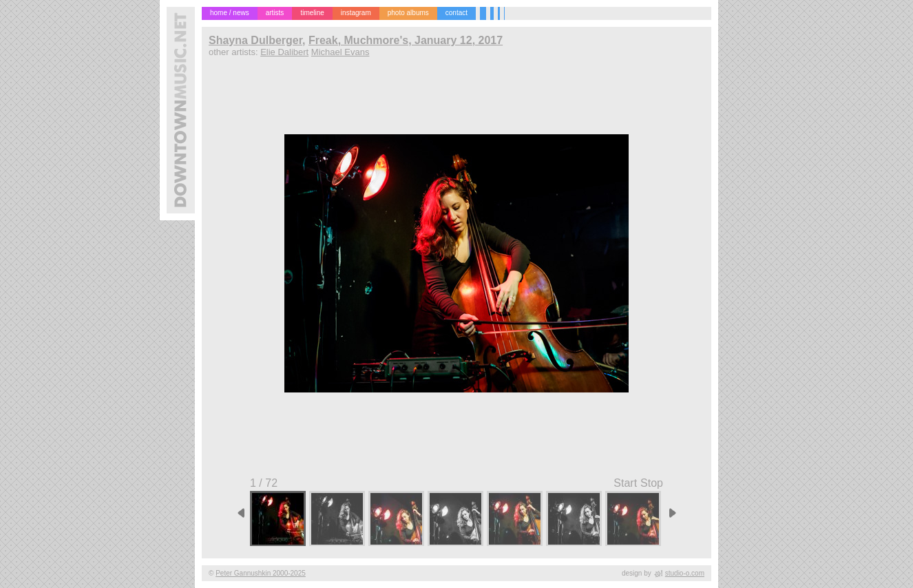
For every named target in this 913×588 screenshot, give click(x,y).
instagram (356, 13)
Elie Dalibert (284, 52)
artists (275, 13)
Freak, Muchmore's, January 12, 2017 (406, 40)
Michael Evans (340, 52)
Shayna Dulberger (255, 40)
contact (456, 13)
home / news (230, 13)
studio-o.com (685, 573)
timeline (312, 13)
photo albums (408, 13)
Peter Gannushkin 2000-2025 (261, 573)
